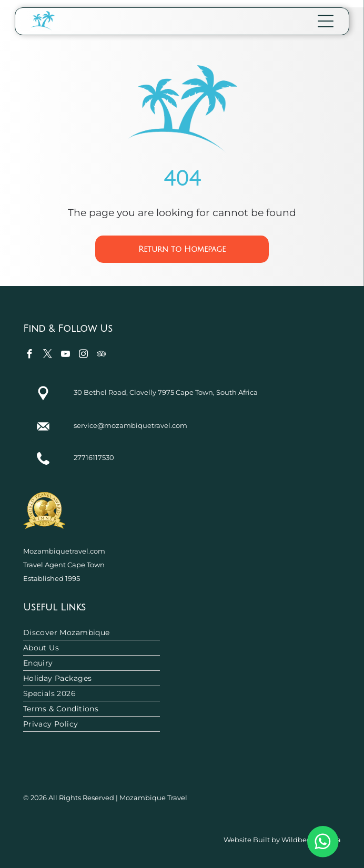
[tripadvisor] (101, 355)
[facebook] (30, 355)
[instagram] (83, 355)
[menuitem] (182, 633)
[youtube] (65, 355)
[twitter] (48, 355)
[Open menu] (326, 21)
